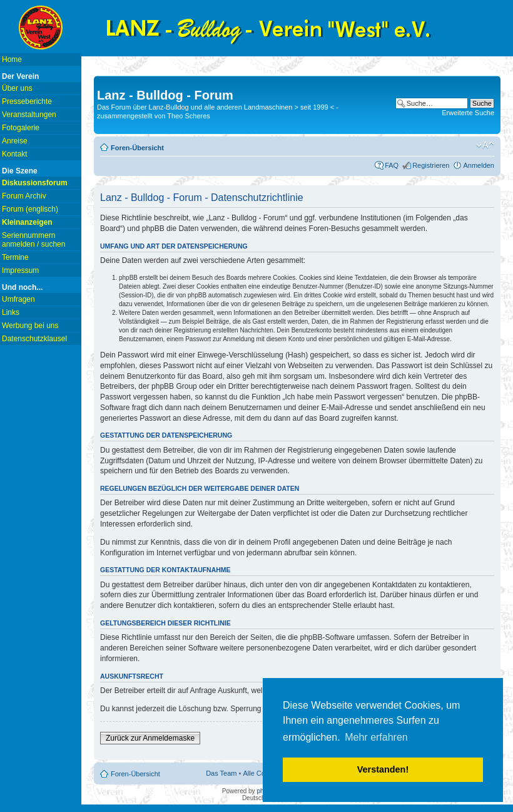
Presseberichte (27, 101)
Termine (15, 257)
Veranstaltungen (29, 115)
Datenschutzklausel (34, 339)
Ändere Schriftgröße (485, 145)
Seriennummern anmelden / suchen (33, 240)
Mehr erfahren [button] (376, 737)
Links (11, 312)
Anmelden (479, 165)
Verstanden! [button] (383, 769)
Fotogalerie (21, 128)
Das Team (221, 773)
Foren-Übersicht (137, 148)
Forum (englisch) (30, 209)
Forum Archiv (24, 196)
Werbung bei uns (30, 326)
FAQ (392, 165)
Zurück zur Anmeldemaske (150, 738)
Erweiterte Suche (468, 113)
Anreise (15, 141)
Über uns (17, 88)
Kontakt (15, 154)
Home (12, 59)
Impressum (20, 270)
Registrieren (431, 165)
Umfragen (18, 299)
